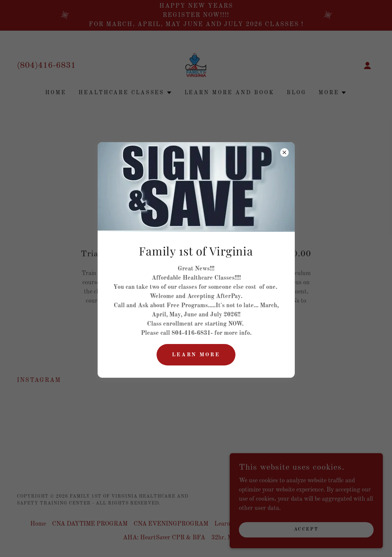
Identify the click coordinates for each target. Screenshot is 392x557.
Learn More (196, 355)
